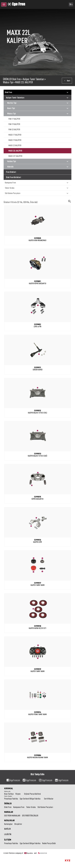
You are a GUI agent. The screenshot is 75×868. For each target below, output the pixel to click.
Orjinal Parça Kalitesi (32, 794)
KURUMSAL (9, 788)
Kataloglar (8, 824)
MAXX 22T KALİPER (15, 156)
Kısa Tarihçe (9, 794)
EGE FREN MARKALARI (12, 815)
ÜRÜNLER (7, 79)
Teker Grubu (37, 188)
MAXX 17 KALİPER (15, 135)
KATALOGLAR (9, 820)
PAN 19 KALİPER (14, 124)
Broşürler (18, 824)
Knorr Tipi (38, 108)
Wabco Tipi (8, 82)
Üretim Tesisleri (8, 796)
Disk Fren (16, 79)
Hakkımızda (7, 791)
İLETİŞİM (8, 840)
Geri (67, 81)
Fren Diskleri (11, 172)
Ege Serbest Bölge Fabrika (30, 799)
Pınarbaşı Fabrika (11, 799)
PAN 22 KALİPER (14, 129)
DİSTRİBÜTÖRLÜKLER (30, 815)
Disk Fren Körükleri (14, 177)
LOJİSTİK (8, 834)
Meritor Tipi (38, 103)
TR (71, 4)
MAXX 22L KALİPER (24, 82)
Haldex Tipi (38, 161)
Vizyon (18, 794)
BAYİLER (7, 829)
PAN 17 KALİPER (14, 119)
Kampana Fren (37, 183)
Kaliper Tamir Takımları (33, 79)
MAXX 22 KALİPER (15, 145)
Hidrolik (38, 167)
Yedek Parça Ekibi (49, 843)
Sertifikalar (49, 799)
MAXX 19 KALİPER (15, 140)
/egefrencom (13, 780)
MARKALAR (9, 812)
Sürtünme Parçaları (37, 193)
